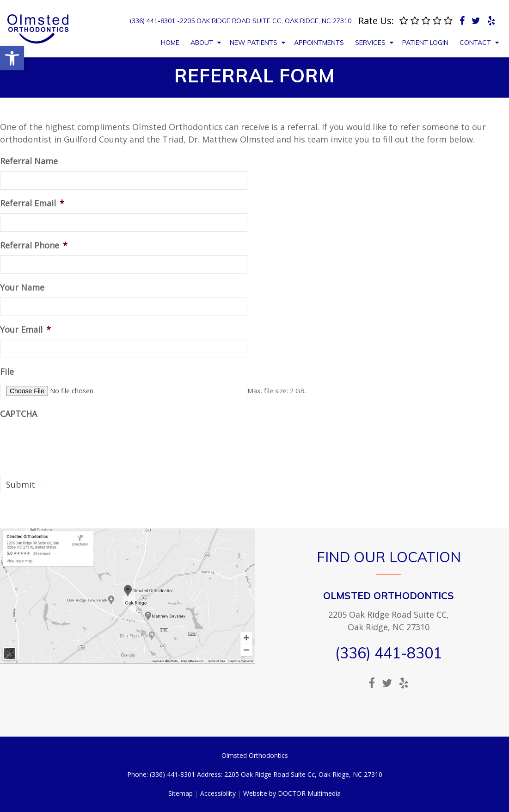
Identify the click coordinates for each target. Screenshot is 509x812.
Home (170, 43)
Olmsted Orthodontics (389, 595)
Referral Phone (34, 245)
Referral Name (29, 161)
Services (370, 43)
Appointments (319, 43)
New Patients (254, 43)
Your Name (22, 288)
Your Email (25, 330)
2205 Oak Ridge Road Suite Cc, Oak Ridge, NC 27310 (266, 21)
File (7, 372)
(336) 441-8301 (389, 653)
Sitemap (181, 793)
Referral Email (32, 203)
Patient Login (425, 43)
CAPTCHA (18, 414)
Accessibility (218, 793)
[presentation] (70, 442)
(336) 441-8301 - (155, 21)
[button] (12, 58)
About (202, 43)
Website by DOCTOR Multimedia (292, 793)
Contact (475, 43)
